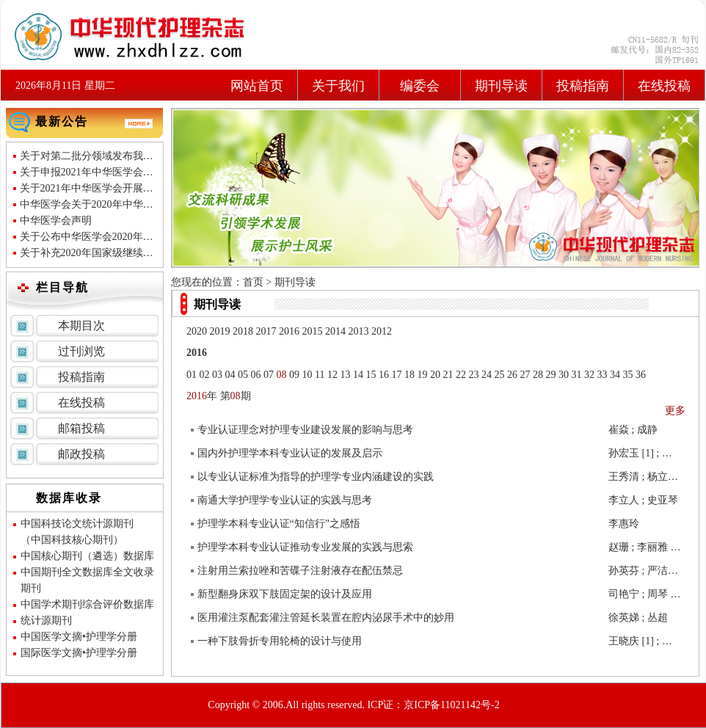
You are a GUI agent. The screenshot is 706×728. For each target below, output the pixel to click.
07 (269, 375)
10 (307, 375)
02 (205, 375)
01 (192, 375)
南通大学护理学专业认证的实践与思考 (285, 500)
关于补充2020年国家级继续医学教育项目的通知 (128, 253)
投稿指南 (583, 86)
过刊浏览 (81, 351)
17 (396, 375)
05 (243, 375)
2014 (335, 331)
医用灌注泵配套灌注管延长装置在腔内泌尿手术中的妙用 (326, 618)
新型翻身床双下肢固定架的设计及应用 (285, 594)
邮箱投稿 (81, 428)
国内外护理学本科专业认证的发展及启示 (290, 453)
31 (576, 375)
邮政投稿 (81, 454)
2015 (313, 331)
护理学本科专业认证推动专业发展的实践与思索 (305, 547)
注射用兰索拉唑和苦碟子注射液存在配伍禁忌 (300, 571)
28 (538, 375)
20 (435, 375)
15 (371, 375)
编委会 (420, 86)
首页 (253, 282)
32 (589, 375)
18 (410, 375)
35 (627, 375)
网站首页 (257, 86)
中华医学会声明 (56, 221)
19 (422, 375)
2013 (359, 331)
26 (512, 375)
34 (615, 375)
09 (294, 375)
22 (461, 375)
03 (217, 375)
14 (358, 375)
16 (384, 375)
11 (320, 375)
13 (345, 375)
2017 (266, 331)
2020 (197, 331)
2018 (243, 331)
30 (564, 375)
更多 (675, 411)
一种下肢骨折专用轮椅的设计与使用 (280, 641)
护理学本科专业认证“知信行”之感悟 (279, 524)
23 (473, 375)
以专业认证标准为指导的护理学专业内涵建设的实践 (316, 477)
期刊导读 (501, 86)
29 (550, 375)
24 (487, 375)
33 (602, 375)
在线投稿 (664, 86)
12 (332, 375)
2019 (220, 331)
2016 (289, 331)
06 (256, 375)
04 (230, 375)
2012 (382, 331)
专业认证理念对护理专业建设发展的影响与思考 (305, 430)
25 (499, 375)
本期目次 (81, 325)
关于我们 (338, 86)
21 (448, 375)
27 (525, 375)
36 (641, 375)
